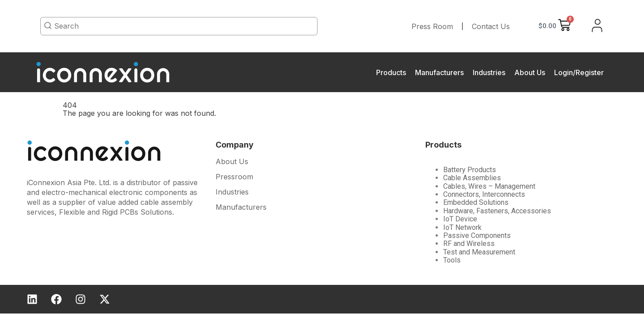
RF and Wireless (469, 244)
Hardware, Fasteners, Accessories (497, 211)
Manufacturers (439, 72)
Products (391, 72)
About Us (530, 72)
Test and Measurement (479, 252)
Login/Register (579, 72)
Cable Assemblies (472, 178)
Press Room (432, 26)
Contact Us (491, 26)
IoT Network (462, 227)
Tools (452, 260)
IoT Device (460, 219)
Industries (489, 72)
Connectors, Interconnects (484, 194)
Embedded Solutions (476, 202)
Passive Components (477, 235)
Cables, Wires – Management (489, 186)
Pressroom (234, 177)
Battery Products (470, 170)
